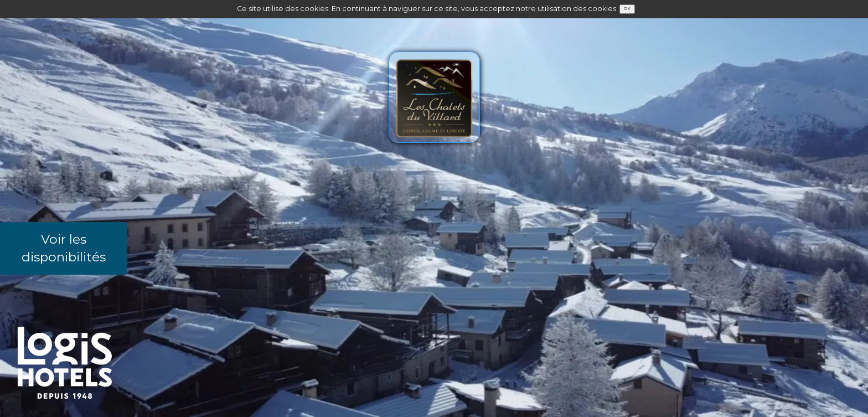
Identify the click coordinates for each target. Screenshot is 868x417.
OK (627, 9)
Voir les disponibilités (64, 248)
